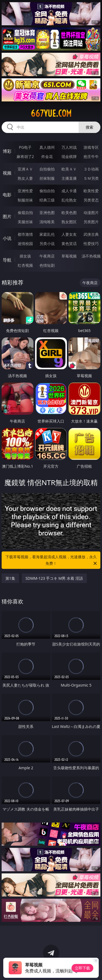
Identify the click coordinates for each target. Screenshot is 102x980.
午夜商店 (47, 256)
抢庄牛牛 (91, 156)
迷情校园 (25, 244)
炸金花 (47, 156)
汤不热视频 (91, 256)
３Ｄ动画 (91, 169)
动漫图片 (91, 213)
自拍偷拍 (47, 169)
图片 (7, 216)
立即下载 (82, 968)
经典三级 (47, 200)
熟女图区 (69, 222)
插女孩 (25, 256)
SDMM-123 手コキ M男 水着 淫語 (54, 578)
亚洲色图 (47, 213)
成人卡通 (69, 191)
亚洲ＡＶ (25, 169)
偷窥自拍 (25, 213)
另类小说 (47, 244)
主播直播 (69, 178)
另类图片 (91, 222)
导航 (7, 260)
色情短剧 (47, 265)
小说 (7, 238)
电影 (7, 195)
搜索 (89, 127)
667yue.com (51, 113)
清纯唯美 (47, 222)
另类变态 (91, 200)
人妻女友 (69, 234)
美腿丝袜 (25, 222)
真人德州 (47, 147)
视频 (7, 173)
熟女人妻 (25, 178)
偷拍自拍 (47, 191)
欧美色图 (69, 213)
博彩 (7, 151)
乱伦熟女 (69, 200)
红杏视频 (25, 265)
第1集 (10, 578)
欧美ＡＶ (69, 169)
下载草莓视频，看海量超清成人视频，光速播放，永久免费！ (52, 560)
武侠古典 (91, 234)
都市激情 (25, 234)
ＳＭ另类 (91, 178)
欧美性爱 (91, 191)
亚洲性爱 (25, 191)
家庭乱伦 (47, 234)
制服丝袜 (25, 200)
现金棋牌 (69, 156)
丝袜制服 (47, 178)
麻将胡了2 (25, 156)
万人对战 (69, 147)
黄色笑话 (69, 244)
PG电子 (25, 147)
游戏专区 (91, 147)
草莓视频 (69, 256)
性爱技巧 (91, 244)
